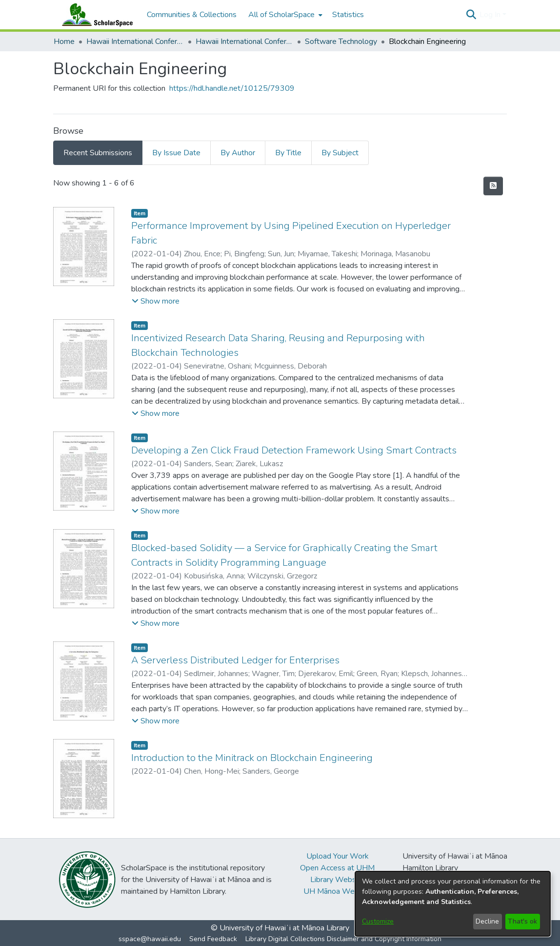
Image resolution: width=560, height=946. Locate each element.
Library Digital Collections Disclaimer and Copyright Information (343, 939)
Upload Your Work (338, 856)
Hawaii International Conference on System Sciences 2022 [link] (244, 41)
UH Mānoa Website (338, 891)
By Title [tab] (288, 153)
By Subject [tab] (340, 153)
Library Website (338, 880)
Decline (487, 921)
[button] (471, 15)
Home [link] (64, 41)
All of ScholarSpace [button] (281, 15)
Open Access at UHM (337, 868)
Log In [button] (491, 15)
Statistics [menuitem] (348, 15)
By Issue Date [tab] (176, 153)
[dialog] (453, 904)
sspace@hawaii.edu (150, 939)
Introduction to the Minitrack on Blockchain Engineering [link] (252, 758)
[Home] (95, 15)
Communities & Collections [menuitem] (192, 15)
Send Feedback (213, 939)
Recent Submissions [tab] (98, 153)
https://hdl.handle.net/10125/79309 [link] (232, 88)
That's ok (522, 921)
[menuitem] (284, 15)
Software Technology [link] (341, 41)
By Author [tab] (238, 153)
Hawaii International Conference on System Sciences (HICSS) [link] (135, 41)
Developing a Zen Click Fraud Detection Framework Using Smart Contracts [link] (294, 450)
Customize (378, 921)
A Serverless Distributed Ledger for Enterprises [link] (235, 660)
